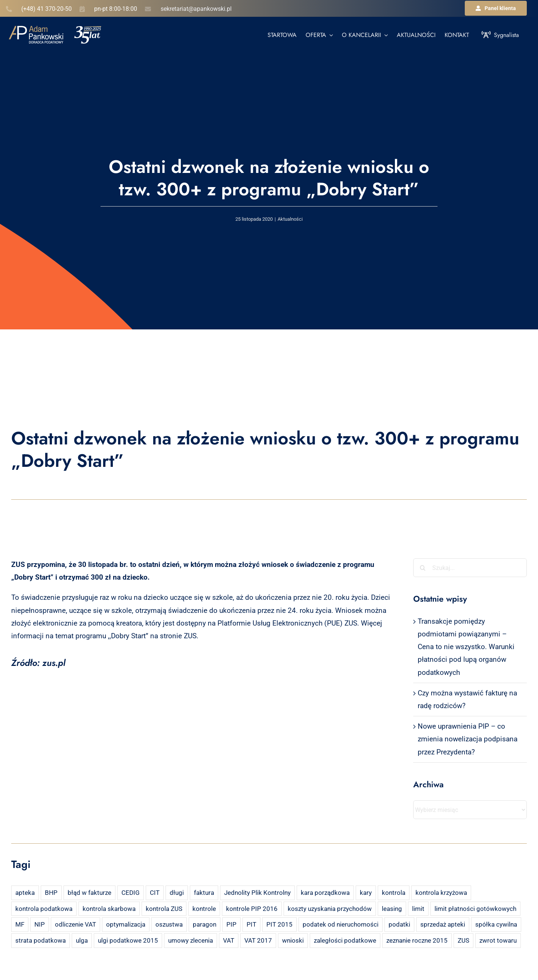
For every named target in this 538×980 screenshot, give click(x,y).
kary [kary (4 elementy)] (366, 893)
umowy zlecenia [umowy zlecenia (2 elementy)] (191, 940)
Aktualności (290, 219)
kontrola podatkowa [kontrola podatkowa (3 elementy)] (44, 909)
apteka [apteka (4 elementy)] (25, 893)
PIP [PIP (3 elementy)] (231, 924)
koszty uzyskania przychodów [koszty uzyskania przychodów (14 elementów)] (330, 909)
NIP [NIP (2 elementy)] (40, 924)
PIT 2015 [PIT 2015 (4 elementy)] (279, 924)
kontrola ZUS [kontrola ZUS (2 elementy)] (164, 909)
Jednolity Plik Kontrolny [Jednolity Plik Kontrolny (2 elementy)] (257, 893)
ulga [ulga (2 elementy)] (82, 940)
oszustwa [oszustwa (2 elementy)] (169, 924)
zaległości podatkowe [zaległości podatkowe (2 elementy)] (345, 940)
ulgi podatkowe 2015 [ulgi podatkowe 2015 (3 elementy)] (128, 940)
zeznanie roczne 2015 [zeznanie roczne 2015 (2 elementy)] (417, 940)
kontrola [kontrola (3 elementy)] (394, 893)
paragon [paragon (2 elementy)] (205, 924)
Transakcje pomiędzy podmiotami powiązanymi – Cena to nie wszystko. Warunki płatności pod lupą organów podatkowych (466, 647)
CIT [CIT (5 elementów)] (155, 893)
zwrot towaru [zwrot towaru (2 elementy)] (498, 940)
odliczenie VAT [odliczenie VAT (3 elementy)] (75, 924)
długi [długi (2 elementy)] (177, 893)
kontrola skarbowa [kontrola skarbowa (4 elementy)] (109, 909)
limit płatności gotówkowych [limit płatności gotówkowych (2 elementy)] (475, 909)
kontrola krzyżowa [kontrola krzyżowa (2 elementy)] (441, 893)
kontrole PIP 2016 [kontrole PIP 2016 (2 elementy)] (252, 909)
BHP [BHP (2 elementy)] (51, 893)
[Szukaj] (423, 568)
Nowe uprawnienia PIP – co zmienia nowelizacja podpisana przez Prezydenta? (468, 739)
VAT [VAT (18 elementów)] (229, 940)
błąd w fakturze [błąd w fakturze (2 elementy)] (89, 893)
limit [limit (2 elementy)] (418, 909)
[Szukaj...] (470, 568)
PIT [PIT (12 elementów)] (251, 924)
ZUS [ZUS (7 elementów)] (463, 940)
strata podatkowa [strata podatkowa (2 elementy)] (41, 940)
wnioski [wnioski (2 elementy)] (293, 940)
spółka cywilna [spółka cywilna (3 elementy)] (496, 924)
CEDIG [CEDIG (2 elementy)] (131, 893)
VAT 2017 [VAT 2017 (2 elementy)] (258, 940)
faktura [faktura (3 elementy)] (204, 893)
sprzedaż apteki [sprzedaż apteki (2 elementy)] (443, 924)
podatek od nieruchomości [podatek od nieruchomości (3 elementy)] (341, 924)
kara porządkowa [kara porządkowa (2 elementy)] (325, 893)
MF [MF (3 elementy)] (20, 924)
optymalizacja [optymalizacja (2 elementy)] (126, 924)
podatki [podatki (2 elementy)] (399, 924)
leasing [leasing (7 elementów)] (392, 909)
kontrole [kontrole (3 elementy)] (204, 909)
